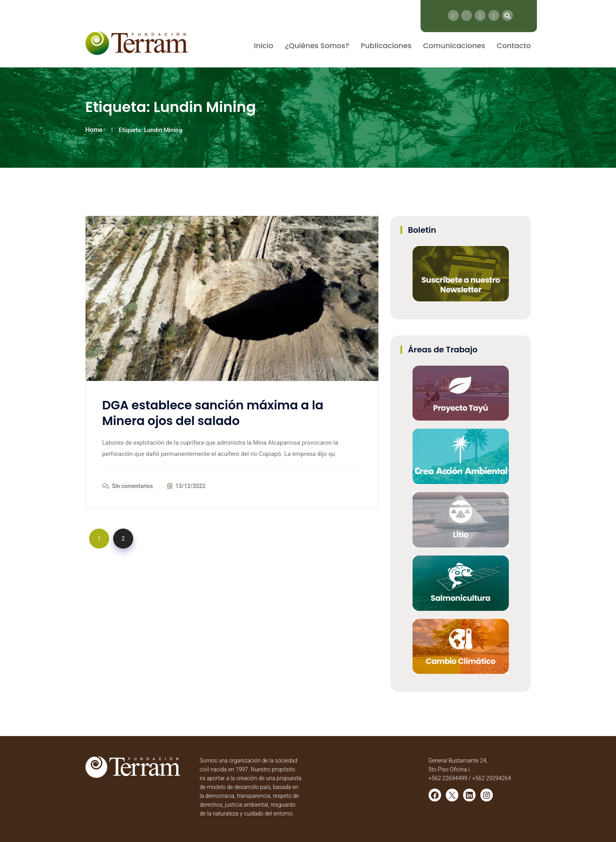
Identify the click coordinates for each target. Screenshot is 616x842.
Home (94, 130)
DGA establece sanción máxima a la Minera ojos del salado (213, 413)
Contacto (514, 46)
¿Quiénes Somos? (317, 46)
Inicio (264, 46)
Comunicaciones (454, 46)
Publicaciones (386, 46)
